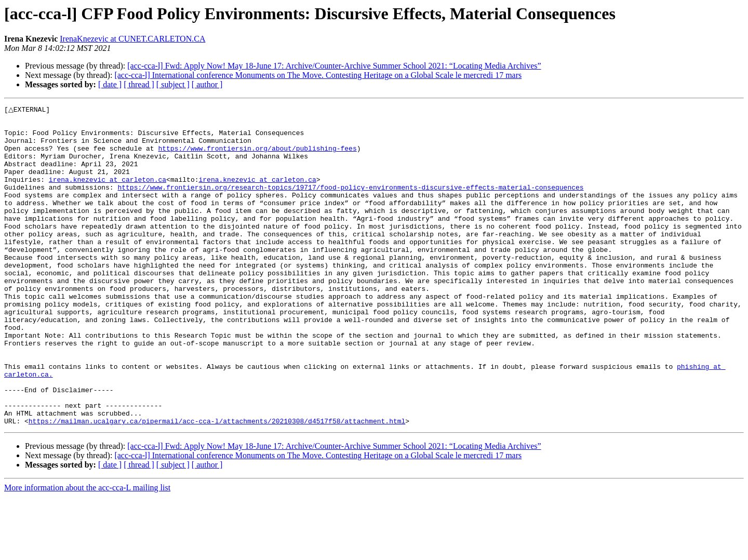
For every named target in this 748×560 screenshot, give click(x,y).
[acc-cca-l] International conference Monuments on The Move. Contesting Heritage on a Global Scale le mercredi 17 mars (318, 75)
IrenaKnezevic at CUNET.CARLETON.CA (132, 39)
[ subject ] (173, 84)
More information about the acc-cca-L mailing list (87, 551)
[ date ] (110, 84)
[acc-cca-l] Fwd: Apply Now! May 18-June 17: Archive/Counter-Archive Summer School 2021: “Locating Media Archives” (334, 66)
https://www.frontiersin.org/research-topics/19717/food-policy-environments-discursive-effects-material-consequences (350, 204)
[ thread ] (139, 84)
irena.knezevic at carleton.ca (108, 194)
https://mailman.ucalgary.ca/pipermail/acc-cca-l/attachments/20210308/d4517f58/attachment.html (217, 484)
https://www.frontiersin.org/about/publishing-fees (257, 157)
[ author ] (207, 84)
